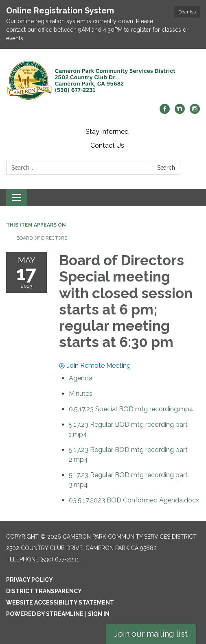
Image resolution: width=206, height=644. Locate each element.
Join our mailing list (151, 634)
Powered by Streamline (45, 614)
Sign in (99, 614)
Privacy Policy (30, 580)
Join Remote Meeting (95, 366)
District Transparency (44, 591)
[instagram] (195, 112)
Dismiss (187, 12)
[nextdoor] (180, 112)
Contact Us (107, 145)
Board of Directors (42, 238)
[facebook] (165, 112)
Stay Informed (107, 132)
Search (166, 168)
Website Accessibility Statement (60, 603)
